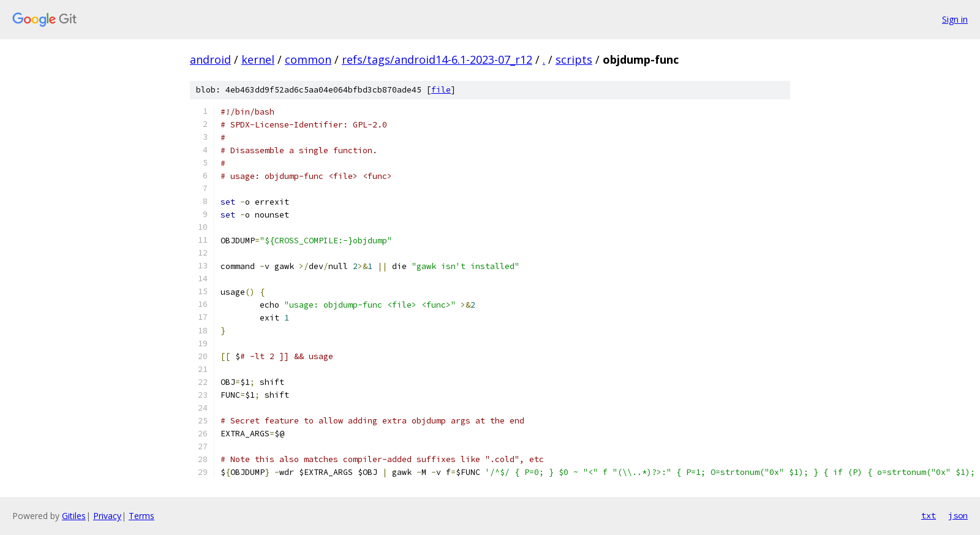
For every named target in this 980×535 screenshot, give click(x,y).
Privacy (107, 516)
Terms (141, 516)
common (308, 59)
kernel (258, 59)
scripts (574, 59)
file (441, 90)
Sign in (955, 19)
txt (929, 515)
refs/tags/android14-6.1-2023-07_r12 (437, 59)
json (958, 515)
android (210, 59)
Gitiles (74, 516)
